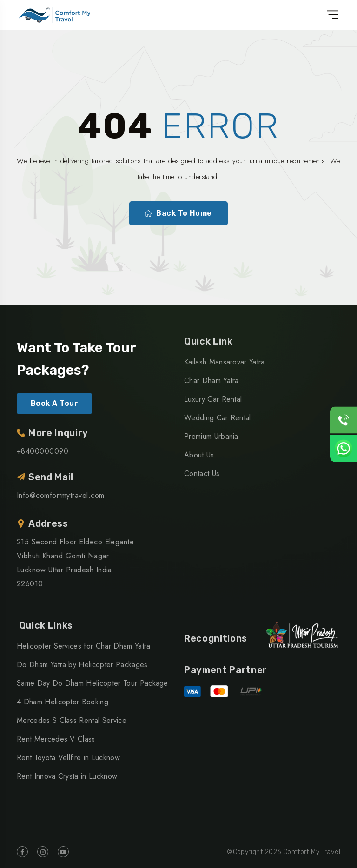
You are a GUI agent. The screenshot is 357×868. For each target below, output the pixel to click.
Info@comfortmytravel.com (61, 495)
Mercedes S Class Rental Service (72, 720)
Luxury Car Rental (213, 399)
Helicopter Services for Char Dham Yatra (83, 646)
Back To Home (178, 213)
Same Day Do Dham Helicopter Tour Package (93, 683)
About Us (199, 455)
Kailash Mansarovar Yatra (225, 362)
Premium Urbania (211, 436)
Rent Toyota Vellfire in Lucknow (68, 758)
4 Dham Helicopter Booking (63, 702)
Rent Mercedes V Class (56, 739)
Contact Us (202, 474)
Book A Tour (54, 403)
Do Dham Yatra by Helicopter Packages (82, 665)
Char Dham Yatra (212, 381)
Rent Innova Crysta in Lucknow (67, 776)
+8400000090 (43, 451)
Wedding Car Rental (218, 418)
